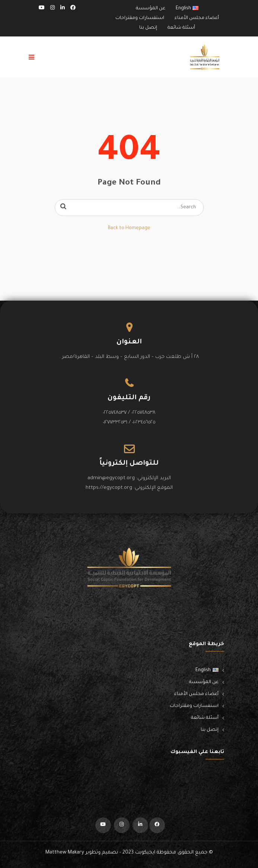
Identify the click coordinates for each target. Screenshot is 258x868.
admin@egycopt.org (111, 478)
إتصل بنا (148, 28)
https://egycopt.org (109, 488)
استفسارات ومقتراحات (140, 18)
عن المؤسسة (151, 9)
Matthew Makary (65, 853)
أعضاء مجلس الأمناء (197, 18)
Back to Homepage (129, 228)
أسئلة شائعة (181, 28)
